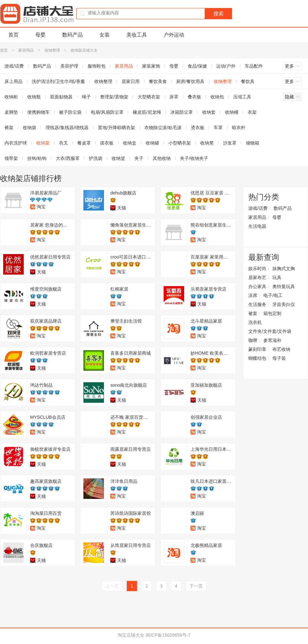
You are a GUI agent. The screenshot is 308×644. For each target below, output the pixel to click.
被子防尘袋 (70, 112)
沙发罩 (230, 143)
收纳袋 (30, 128)
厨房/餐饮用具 (190, 81)
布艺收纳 (281, 349)
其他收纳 (162, 158)
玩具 (277, 277)
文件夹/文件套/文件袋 (270, 331)
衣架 (252, 112)
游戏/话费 (258, 208)
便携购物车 (38, 112)
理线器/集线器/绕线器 (67, 128)
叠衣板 (194, 97)
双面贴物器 (61, 97)
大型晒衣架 (149, 97)
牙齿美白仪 (284, 304)
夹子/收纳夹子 (194, 158)
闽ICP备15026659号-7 (168, 635)
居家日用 (131, 81)
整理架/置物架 (114, 97)
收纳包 (217, 97)
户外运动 (174, 35)
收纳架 (43, 143)
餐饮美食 (158, 81)
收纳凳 (207, 143)
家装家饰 (151, 66)
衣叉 (64, 143)
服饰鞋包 (97, 66)
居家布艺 (257, 277)
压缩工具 (242, 97)
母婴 (40, 35)
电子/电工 (273, 295)
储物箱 (252, 143)
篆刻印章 (257, 349)
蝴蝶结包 (257, 358)
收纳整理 (52, 50)
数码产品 (73, 35)
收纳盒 (130, 143)
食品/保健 (197, 66)
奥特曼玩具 (284, 286)
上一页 (112, 586)
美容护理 (69, 66)
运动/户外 (226, 66)
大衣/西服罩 (68, 158)
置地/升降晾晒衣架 (116, 128)
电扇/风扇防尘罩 (107, 112)
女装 (105, 35)
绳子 (86, 97)
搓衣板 (107, 143)
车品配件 (254, 66)
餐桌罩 (84, 143)
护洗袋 (96, 158)
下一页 (196, 586)
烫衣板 (198, 128)
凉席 (253, 295)
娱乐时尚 (257, 268)
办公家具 (257, 286)
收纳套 (209, 112)
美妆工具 (137, 35)
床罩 (174, 97)
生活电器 (257, 226)
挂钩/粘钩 (37, 158)
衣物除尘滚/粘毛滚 (163, 128)
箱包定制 (272, 313)
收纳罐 (152, 143)
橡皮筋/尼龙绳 (147, 112)
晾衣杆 (239, 128)
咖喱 (253, 340)
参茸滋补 (272, 340)
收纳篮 (118, 158)
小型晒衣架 (180, 143)
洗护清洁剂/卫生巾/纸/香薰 (58, 81)
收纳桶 (232, 112)
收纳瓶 (34, 97)
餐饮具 (248, 81)
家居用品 (26, 50)
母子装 (279, 358)
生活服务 (257, 304)
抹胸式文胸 (284, 268)
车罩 (218, 128)
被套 (253, 313)
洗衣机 (255, 322)
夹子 (139, 158)
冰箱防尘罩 (182, 112)
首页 (13, 35)
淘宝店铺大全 (131, 635)
